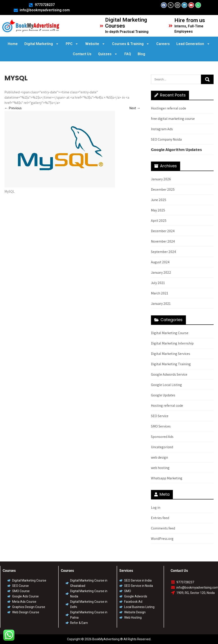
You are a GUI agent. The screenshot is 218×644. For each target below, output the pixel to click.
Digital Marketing (42, 44)
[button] (42, 44)
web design (159, 457)
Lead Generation (193, 44)
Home (13, 44)
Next (135, 108)
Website (95, 44)
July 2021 (158, 283)
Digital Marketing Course (170, 333)
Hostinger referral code (169, 108)
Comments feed (163, 528)
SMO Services (161, 426)
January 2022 (161, 272)
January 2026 (161, 179)
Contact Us (82, 54)
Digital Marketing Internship (172, 343)
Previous (13, 108)
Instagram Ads (162, 129)
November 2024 (163, 241)
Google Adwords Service (169, 374)
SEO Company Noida (166, 139)
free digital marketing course (173, 119)
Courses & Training (131, 44)
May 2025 (158, 210)
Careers (163, 44)
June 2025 (159, 200)
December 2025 (163, 189)
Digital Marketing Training (171, 364)
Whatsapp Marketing (167, 478)
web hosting (160, 468)
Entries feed (160, 518)
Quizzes (108, 54)
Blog (141, 54)
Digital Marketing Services (171, 354)
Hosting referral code (167, 406)
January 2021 (161, 304)
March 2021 (160, 293)
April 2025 (159, 221)
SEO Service (160, 416)
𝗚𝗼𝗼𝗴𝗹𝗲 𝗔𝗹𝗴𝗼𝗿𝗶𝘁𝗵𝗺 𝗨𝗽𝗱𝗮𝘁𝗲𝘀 (177, 150)
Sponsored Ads (162, 437)
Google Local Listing (166, 385)
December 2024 (163, 231)
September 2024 (163, 252)
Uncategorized (162, 447)
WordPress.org (162, 539)
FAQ (128, 54)
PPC (72, 44)
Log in (156, 507)
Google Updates (163, 395)
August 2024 (160, 262)
